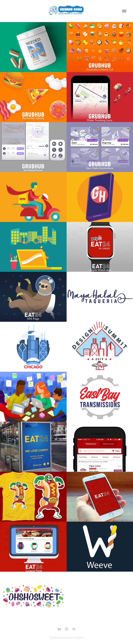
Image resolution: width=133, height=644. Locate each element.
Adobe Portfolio (74, 637)
